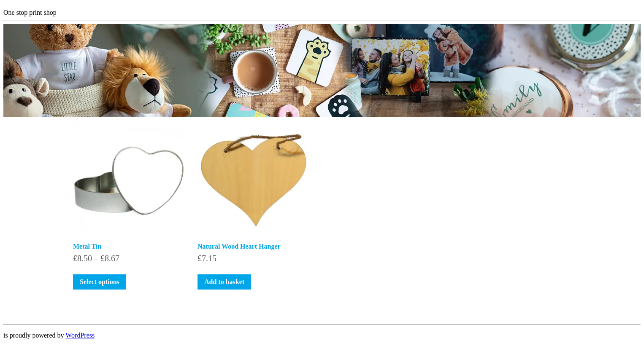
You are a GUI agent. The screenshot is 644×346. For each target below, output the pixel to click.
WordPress (80, 335)
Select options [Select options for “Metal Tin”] (100, 282)
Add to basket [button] (224, 282)
